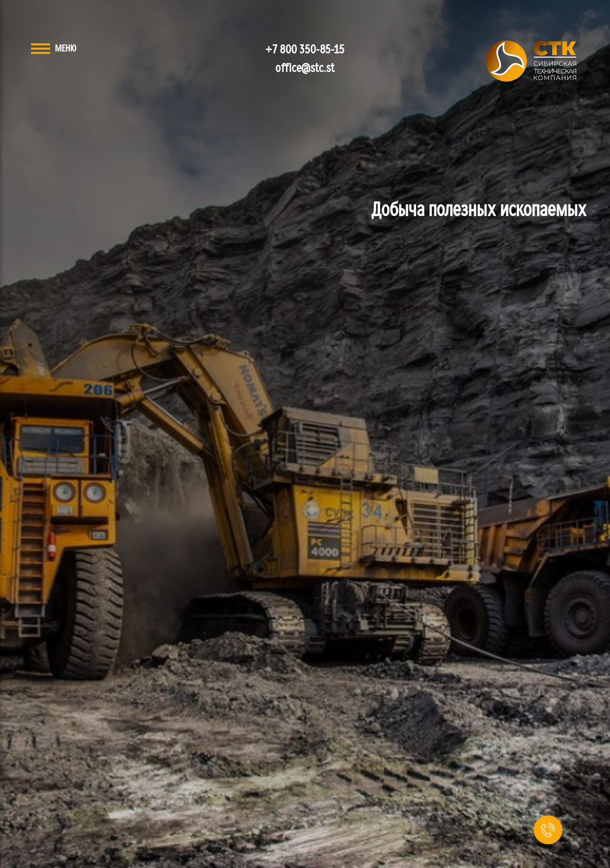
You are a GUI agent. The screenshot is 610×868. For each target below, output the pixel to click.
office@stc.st (305, 68)
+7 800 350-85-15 (305, 50)
